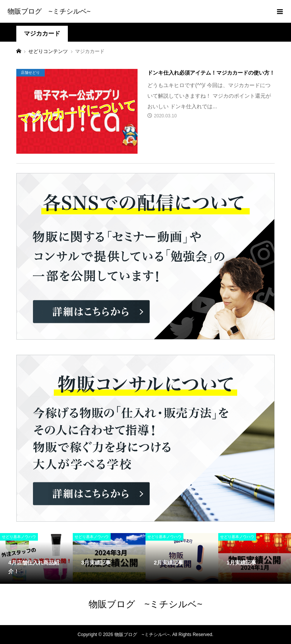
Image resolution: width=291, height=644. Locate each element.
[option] (36, 558)
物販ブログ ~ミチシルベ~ (49, 11)
